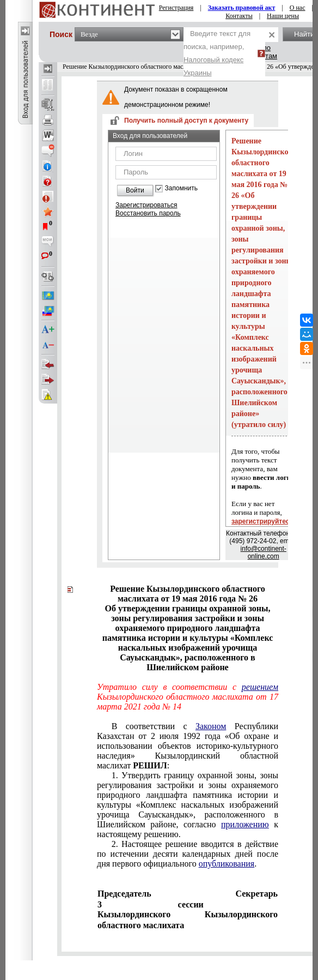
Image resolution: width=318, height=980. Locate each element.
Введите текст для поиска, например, (217, 53)
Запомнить (181, 188)
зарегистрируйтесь (262, 521)
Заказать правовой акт (242, 8)
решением (260, 687)
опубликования (227, 864)
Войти (135, 190)
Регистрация (176, 8)
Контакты (239, 16)
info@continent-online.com (264, 552)
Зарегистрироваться (146, 205)
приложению (245, 824)
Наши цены (283, 16)
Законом (211, 726)
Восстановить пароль (148, 213)
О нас (298, 8)
